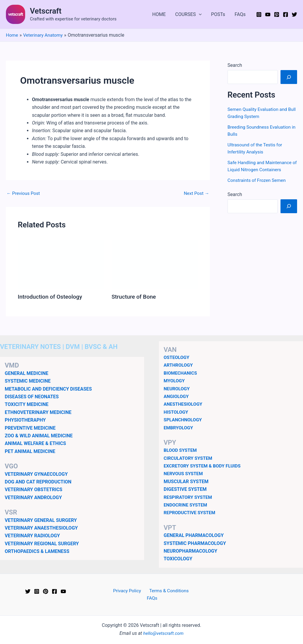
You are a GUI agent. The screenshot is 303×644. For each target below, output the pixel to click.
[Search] (289, 77)
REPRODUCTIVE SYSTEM (191, 513)
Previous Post (24, 193)
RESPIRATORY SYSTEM (189, 497)
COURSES (188, 14)
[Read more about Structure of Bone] (155, 264)
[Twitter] (294, 14)
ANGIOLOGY (177, 396)
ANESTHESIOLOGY (184, 404)
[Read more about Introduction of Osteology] (61, 264)
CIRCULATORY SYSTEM (189, 458)
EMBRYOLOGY (179, 427)
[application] (199, 14)
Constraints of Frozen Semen (258, 180)
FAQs (240, 14)
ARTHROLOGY (179, 365)
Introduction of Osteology (51, 297)
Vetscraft (46, 11)
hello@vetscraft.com (163, 626)
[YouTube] (268, 14)
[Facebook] (286, 14)
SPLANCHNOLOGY (184, 420)
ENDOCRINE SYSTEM (186, 505)
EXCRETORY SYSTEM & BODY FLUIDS (204, 466)
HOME (159, 14)
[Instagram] (259, 14)
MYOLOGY (175, 381)
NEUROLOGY (177, 388)
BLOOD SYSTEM (181, 450)
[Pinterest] (277, 14)
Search (235, 65)
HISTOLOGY (177, 412)
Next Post (196, 193)
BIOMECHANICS (181, 373)
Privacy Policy (121, 591)
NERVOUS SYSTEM (184, 474)
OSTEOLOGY (177, 357)
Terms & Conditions (161, 591)
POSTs (218, 14)
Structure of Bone (135, 297)
